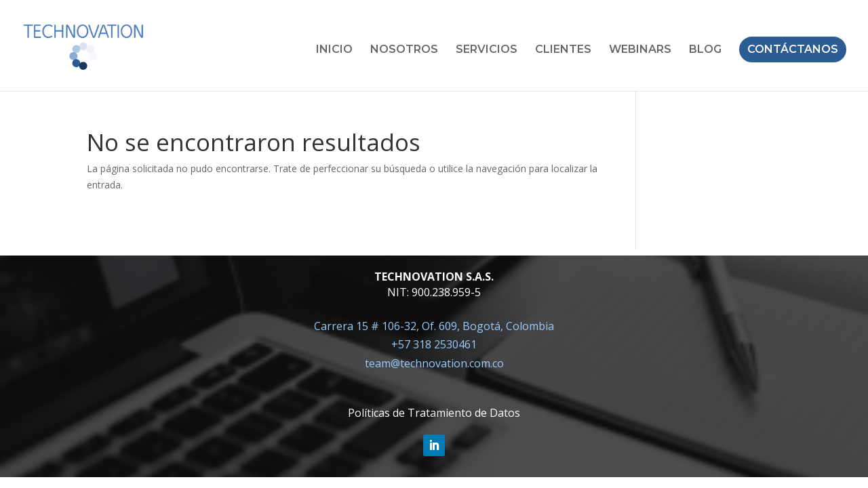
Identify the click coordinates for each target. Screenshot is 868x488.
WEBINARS (640, 50)
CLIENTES (563, 50)
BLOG (705, 50)
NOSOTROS (404, 50)
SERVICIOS (487, 50)
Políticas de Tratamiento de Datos (434, 413)
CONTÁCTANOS (793, 49)
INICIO (334, 50)
